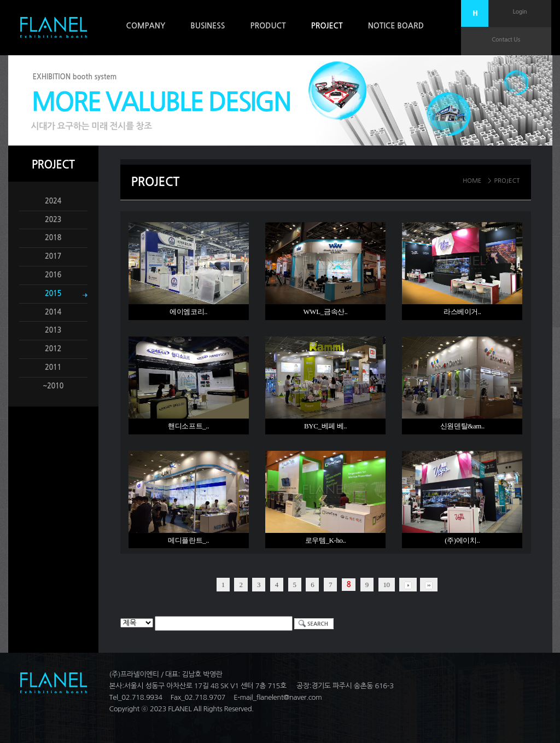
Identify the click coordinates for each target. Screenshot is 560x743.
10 (387, 585)
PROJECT (327, 26)
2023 (53, 220)
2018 (53, 238)
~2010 (53, 386)
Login (520, 12)
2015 (53, 294)
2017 (53, 256)
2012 (53, 349)
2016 (53, 275)
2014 (53, 312)
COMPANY (146, 26)
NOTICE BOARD (396, 26)
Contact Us (506, 40)
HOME (472, 181)
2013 (53, 330)
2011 (53, 367)
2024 (53, 201)
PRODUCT (268, 26)
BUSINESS (208, 26)
